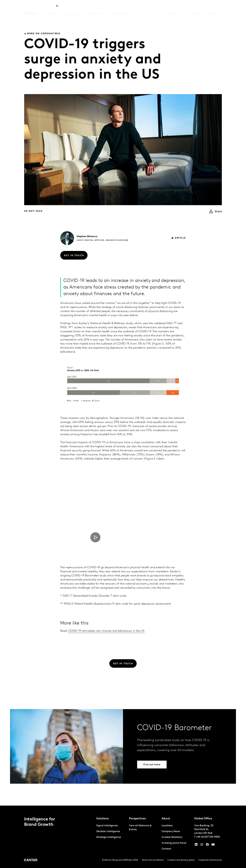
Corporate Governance (210, 860)
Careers (198, 6)
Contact (211, 6)
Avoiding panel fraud (174, 843)
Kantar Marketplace (120, 6)
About (186, 6)
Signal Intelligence (107, 826)
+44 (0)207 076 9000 (208, 837)
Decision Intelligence (108, 831)
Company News (171, 831)
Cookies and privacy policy (181, 860)
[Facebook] (207, 845)
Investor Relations (172, 837)
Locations (167, 826)
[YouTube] (196, 845)
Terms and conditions (153, 860)
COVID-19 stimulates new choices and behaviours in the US (106, 637)
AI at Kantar (172, 6)
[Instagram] (202, 845)
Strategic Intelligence (109, 837)
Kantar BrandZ (94, 6)
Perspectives (72, 6)
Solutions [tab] (50, 6)
